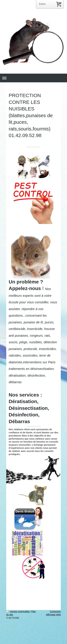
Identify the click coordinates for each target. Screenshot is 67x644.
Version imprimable (18, 611)
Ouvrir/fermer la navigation (33, 78)
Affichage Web (53, 615)
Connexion (55, 611)
